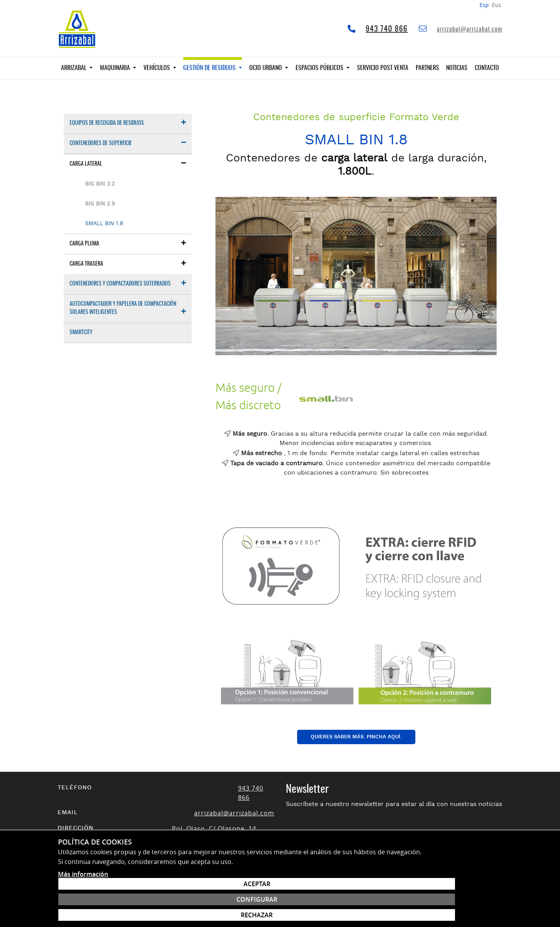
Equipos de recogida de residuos (128, 123)
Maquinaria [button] (116, 68)
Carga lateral (128, 164)
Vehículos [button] (157, 68)
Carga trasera (128, 264)
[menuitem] (128, 124)
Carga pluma (128, 243)
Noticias (457, 68)
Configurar (457, 896)
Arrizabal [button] (74, 68)
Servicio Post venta (383, 68)
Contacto (487, 68)
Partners (427, 68)
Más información (83, 918)
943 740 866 (387, 29)
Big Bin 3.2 (100, 184)
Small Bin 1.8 (104, 224)
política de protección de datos (412, 860)
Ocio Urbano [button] (266, 68)
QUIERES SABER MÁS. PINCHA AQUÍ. (356, 737)
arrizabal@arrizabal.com (470, 30)
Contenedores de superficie (128, 143)
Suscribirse (454, 842)
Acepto (360, 860)
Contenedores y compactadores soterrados (128, 283)
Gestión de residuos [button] (210, 68)
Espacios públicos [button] (320, 68)
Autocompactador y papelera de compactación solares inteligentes (128, 308)
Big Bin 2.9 (100, 204)
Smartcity (81, 333)
